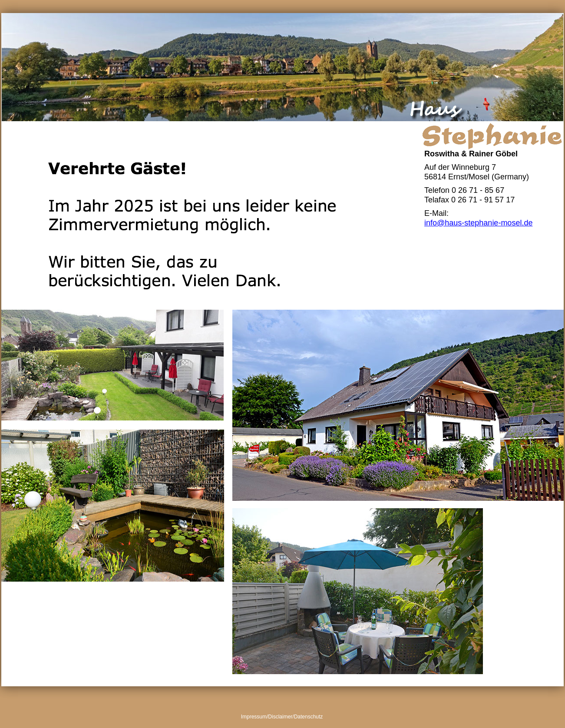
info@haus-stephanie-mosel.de (478, 223)
